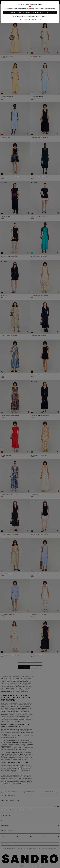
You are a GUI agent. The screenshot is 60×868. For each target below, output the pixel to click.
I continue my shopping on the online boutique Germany (30, 16)
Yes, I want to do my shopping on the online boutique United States (30, 12)
